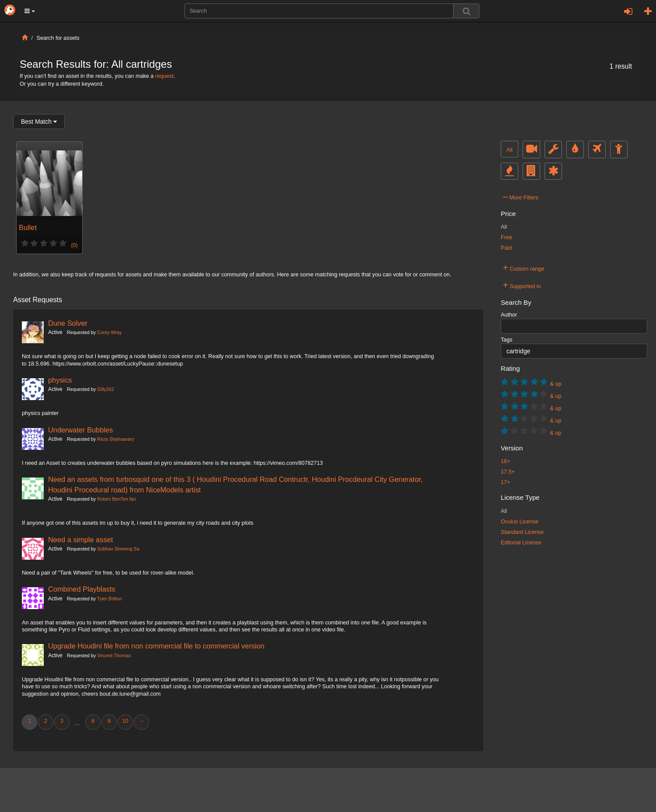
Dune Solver (68, 323)
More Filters (521, 196)
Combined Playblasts (82, 589)
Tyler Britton (110, 599)
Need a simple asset (80, 540)
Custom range (523, 268)
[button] (30, 11)
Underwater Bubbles (80, 430)
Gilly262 (106, 389)
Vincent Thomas (114, 655)
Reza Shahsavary (115, 439)
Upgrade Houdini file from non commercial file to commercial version (156, 646)
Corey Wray (109, 332)
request (164, 76)
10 (125, 721)
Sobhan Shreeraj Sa (118, 549)
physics (60, 380)
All (509, 150)
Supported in (522, 285)
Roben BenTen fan (117, 499)
